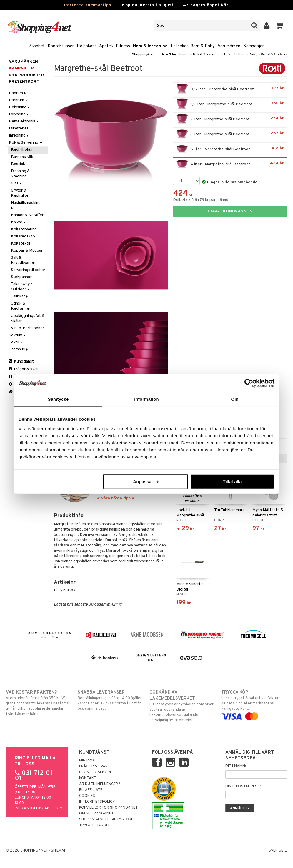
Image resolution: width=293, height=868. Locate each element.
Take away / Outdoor (22, 287)
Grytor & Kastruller (20, 193)
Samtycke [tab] (58, 399)
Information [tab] (146, 399)
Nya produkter (26, 75)
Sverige (278, 851)
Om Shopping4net (96, 814)
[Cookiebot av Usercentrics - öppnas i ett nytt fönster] (249, 383)
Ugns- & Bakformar (21, 306)
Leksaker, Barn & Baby (193, 46)
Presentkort (24, 82)
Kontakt (88, 778)
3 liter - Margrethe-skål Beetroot (230, 134)
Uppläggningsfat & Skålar (28, 319)
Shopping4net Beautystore (106, 819)
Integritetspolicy (97, 802)
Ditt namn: (236, 766)
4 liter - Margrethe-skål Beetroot (230, 164)
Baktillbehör (234, 54)
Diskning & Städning (20, 174)
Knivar (19, 222)
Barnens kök (22, 157)
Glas (17, 183)
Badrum (18, 93)
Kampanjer (254, 46)
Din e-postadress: (243, 786)
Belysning (20, 107)
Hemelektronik (24, 121)
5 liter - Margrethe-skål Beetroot (230, 149)
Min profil (89, 761)
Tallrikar (20, 296)
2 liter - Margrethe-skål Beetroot (230, 119)
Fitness (123, 46)
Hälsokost (86, 46)
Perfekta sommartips (88, 5)
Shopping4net (144, 54)
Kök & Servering (206, 54)
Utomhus (19, 349)
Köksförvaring (24, 229)
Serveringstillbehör (28, 270)
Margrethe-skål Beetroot (268, 54)
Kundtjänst (21, 361)
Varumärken (229, 46)
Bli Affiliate (91, 790)
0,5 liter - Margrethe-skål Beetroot (230, 89)
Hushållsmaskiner (27, 205)
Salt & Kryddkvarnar (23, 260)
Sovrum (18, 335)
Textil (16, 342)
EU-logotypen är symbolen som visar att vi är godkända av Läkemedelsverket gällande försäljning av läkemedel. (182, 706)
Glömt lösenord (96, 772)
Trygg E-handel (95, 825)
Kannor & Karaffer (27, 215)
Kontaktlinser (61, 46)
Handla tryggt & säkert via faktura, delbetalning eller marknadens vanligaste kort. (254, 704)
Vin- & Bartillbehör (28, 328)
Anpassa (146, 481)
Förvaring (19, 114)
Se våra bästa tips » (115, 498)
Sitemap (59, 851)
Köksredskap (23, 236)
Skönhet (37, 46)
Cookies (87, 796)
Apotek (106, 46)
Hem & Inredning (150, 46)
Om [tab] (235, 399)
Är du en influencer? (100, 784)
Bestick (18, 164)
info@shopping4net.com (39, 808)
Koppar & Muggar (27, 251)
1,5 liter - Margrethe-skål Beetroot (230, 104)
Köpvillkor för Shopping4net (108, 808)
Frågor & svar (23, 369)
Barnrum (18, 100)
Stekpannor (21, 277)
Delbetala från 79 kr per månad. (201, 200)
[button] (280, 26)
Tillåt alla (232, 481)
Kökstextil (20, 243)
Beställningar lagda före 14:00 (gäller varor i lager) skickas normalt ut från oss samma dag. (111, 700)
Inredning (19, 135)
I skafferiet (19, 128)
